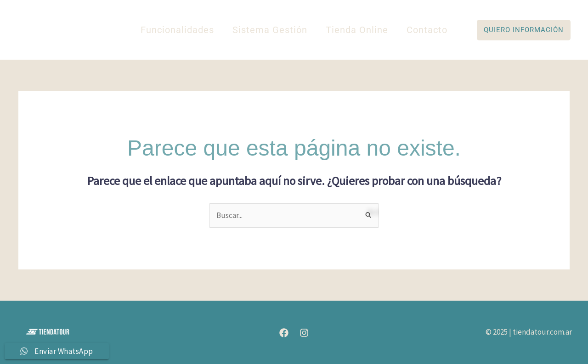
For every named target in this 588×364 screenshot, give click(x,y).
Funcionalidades (177, 30)
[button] (524, 30)
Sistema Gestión (270, 30)
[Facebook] (284, 333)
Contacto (427, 30)
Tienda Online (357, 30)
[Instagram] (304, 333)
